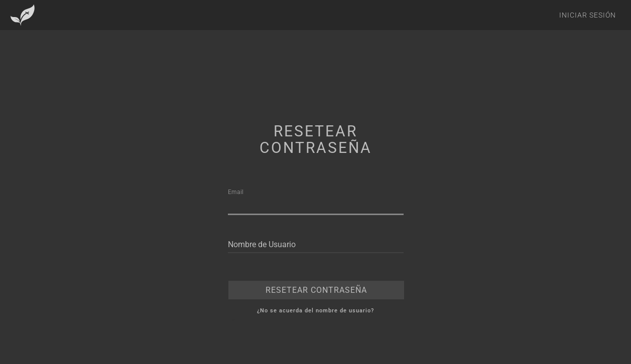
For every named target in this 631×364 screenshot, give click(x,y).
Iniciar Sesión (588, 15)
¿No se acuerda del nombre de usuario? (315, 311)
